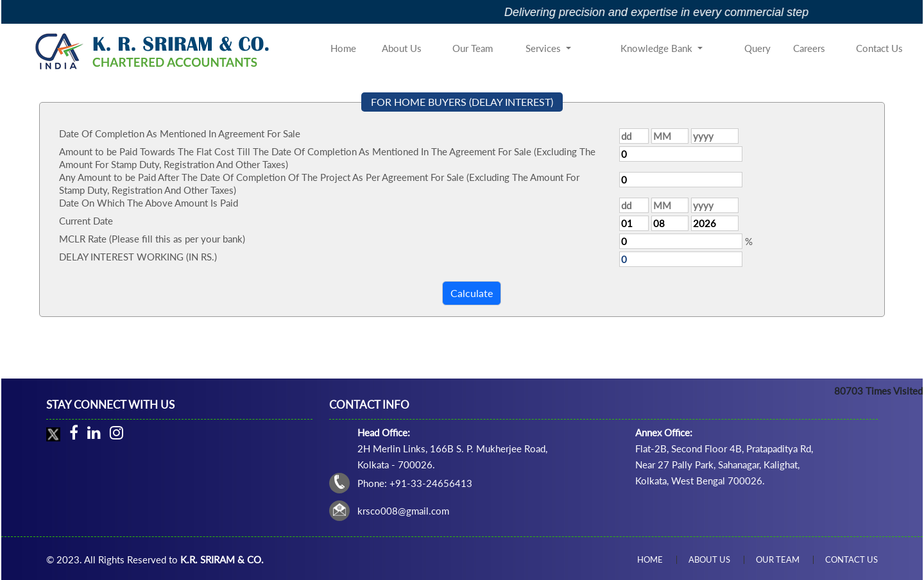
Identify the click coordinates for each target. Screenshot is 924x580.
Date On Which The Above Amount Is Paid (149, 203)
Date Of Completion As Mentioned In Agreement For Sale (180, 133)
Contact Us (879, 48)
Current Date (86, 221)
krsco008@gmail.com (403, 511)
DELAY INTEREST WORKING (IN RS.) (138, 257)
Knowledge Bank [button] (658, 48)
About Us (402, 48)
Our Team (473, 48)
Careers (809, 48)
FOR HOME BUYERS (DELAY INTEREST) (462, 102)
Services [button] (544, 48)
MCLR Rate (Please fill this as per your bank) (152, 239)
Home (343, 48)
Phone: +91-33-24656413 (415, 483)
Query (757, 48)
